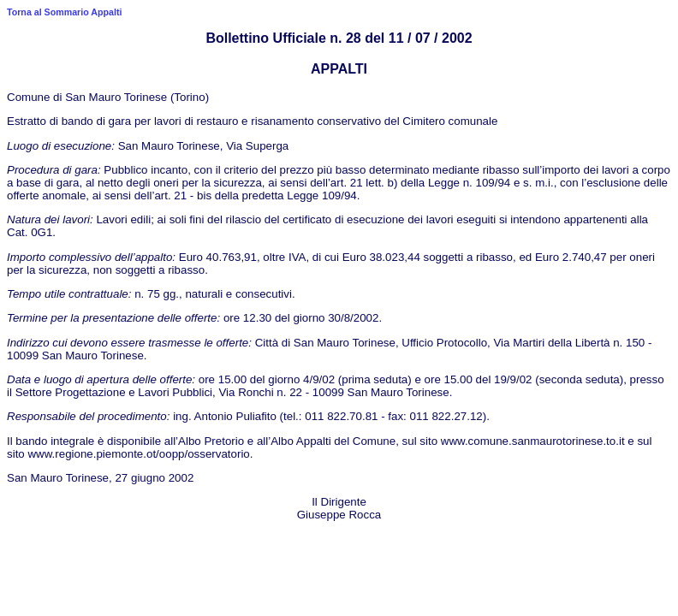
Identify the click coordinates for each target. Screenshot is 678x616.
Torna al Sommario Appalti (64, 12)
